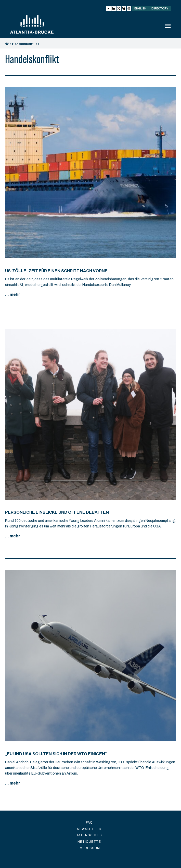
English (140, 9)
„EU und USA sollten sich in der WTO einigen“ (56, 754)
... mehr (13, 294)
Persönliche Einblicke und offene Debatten (57, 512)
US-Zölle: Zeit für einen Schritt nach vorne (56, 271)
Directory (160, 9)
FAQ (89, 823)
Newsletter (89, 829)
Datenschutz (89, 835)
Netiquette (89, 842)
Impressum (89, 848)
